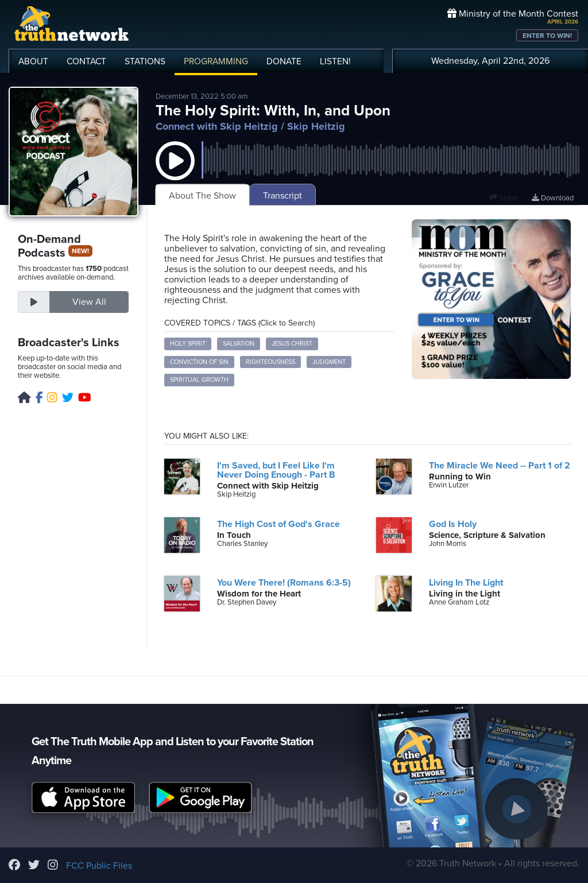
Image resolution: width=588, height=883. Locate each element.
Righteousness (270, 362)
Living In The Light (466, 583)
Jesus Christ (292, 344)
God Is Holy (453, 524)
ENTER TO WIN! (547, 36)
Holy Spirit (188, 344)
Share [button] (504, 198)
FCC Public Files (99, 866)
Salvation (239, 344)
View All (89, 302)
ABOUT (33, 61)
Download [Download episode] (553, 198)
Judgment (329, 362)
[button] (175, 172)
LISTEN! (335, 61)
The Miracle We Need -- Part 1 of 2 (500, 466)
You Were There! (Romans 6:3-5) (284, 583)
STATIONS (145, 61)
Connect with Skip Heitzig (217, 126)
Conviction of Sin (199, 362)
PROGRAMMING (216, 61)
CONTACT (86, 61)
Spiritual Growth (199, 380)
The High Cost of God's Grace (278, 524)
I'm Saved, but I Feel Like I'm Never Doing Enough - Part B (276, 470)
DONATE (284, 61)
